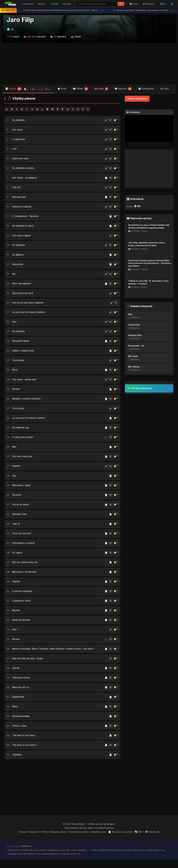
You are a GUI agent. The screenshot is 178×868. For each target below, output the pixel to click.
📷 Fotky (101, 89)
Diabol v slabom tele (23, 354)
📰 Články (80, 89)
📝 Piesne (28, 89)
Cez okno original (22, 237)
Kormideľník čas (21, 432)
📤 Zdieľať (76, 37)
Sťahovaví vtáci (21, 159)
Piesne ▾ (41, 4)
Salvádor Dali (20, 520)
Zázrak (16, 676)
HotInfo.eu (26, 855)
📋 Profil (62, 89)
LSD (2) (16, 188)
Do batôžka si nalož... (24, 169)
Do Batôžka (18, 247)
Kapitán (16, 471)
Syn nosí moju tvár (23, 461)
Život (15, 374)
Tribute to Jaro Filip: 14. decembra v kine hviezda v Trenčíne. (143, 10)
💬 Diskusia (123, 89)
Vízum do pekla (21, 510)
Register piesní (58, 840)
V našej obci (19, 140)
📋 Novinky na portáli (120, 840)
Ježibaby (17, 763)
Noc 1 (15, 637)
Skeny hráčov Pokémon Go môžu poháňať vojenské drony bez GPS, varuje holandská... (48, 859)
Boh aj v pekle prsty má (25, 568)
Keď (14, 452)
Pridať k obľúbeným (137, 99)
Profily (44, 840)
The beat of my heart (24, 744)
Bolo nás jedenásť (22, 286)
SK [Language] (163, 4)
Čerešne (17, 500)
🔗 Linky (165, 89)
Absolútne (18, 266)
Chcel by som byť (22, 539)
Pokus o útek (19, 734)
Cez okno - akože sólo (25, 383)
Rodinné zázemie (22, 627)
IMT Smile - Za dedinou (25, 179)
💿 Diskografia (146, 89)
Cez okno (17, 130)
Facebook (153, 840)
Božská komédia (21, 724)
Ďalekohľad (18, 705)
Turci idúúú (18, 364)
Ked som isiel (19, 198)
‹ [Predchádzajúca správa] (18, 10)
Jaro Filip (20, 20)
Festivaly (67, 4)
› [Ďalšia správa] (176, 10)
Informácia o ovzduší (24, 549)
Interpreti (33, 840)
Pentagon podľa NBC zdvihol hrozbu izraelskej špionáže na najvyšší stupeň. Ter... (45, 862)
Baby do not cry (21, 695)
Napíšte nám (99, 840)
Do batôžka (18, 120)
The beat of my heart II (25, 754)
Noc (14, 325)
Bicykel (16, 617)
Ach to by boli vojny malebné (28, 305)
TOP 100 (54, 4)
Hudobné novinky (79, 840)
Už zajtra (17, 559)
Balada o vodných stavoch (27, 403)
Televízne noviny (22, 685)
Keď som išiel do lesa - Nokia (28, 666)
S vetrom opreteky (23, 598)
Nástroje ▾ (149, 4)
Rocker (16, 393)
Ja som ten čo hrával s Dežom (29, 315)
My (14, 276)
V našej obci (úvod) (23, 442)
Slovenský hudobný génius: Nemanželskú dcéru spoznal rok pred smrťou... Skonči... (64, 10)
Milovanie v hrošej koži (25, 578)
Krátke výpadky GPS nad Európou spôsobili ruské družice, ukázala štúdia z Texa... (131, 859)
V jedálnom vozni (22, 608)
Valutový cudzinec (23, 208)
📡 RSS (139, 840)
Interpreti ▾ (28, 4)
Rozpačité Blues (21, 344)
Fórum (134, 4)
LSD (14, 150)
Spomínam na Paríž (23, 296)
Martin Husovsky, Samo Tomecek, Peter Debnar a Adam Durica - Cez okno (54, 656)
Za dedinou (18, 257)
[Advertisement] (89, 64)
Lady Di (16, 529)
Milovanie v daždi (22, 491)
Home (22, 840)
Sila (14, 481)
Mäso (15, 715)
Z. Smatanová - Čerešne (26, 218)
